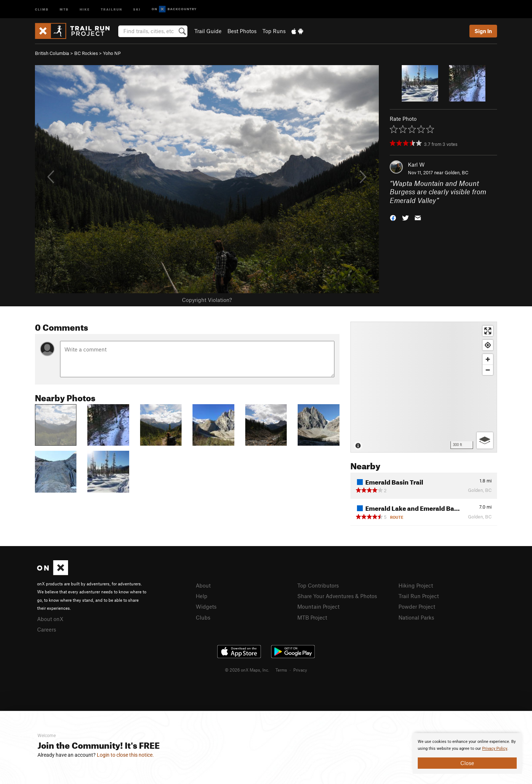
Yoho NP (112, 53)
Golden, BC (456, 172)
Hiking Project (416, 585)
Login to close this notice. (125, 755)
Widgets (206, 606)
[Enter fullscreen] (488, 331)
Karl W (416, 164)
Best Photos (242, 31)
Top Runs (274, 31)
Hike (85, 9)
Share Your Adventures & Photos (337, 596)
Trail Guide (208, 31)
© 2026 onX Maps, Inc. (247, 670)
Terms (281, 670)
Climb (42, 9)
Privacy (300, 670)
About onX (50, 619)
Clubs (203, 617)
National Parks (416, 617)
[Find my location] (488, 345)
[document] (467, 753)
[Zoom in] (488, 359)
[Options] (485, 440)
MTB (64, 9)
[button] (393, 217)
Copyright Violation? (207, 300)
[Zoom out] (488, 370)
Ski (137, 9)
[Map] (424, 387)
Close (467, 763)
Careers (47, 629)
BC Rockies (86, 53)
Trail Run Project (419, 596)
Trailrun (112, 9)
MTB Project (312, 617)
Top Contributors (318, 585)
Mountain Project (318, 606)
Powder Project (417, 606)
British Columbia (52, 53)
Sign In (483, 31)
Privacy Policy (495, 749)
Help (202, 596)
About (203, 585)
